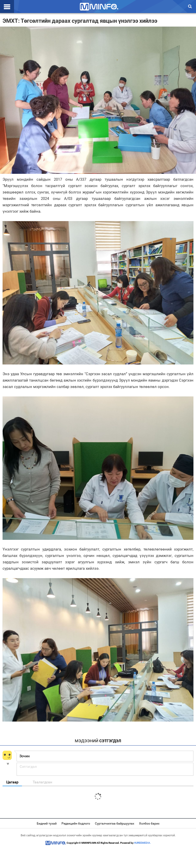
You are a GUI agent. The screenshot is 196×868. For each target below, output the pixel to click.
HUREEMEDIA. (142, 843)
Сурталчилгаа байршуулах (115, 824)
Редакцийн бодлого (76, 824)
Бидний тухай (47, 824)
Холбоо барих (149, 824)
